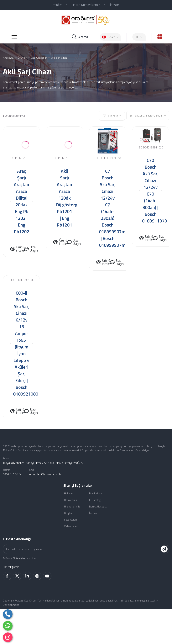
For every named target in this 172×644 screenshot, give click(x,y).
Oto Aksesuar (39, 58)
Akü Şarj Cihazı (60, 58)
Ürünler (22, 58)
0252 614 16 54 (12, 474)
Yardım (58, 5)
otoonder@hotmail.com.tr (45, 474)
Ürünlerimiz (71, 500)
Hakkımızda (71, 493)
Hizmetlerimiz (72, 506)
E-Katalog (95, 500)
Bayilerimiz (96, 493)
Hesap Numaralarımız (86, 5)
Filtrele (112, 116)
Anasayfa (8, 58)
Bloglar (68, 513)
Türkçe (110, 37)
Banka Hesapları (99, 506)
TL (139, 37)
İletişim (114, 5)
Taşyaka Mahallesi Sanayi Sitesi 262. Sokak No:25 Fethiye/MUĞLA (43, 463)
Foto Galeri (70, 519)
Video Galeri (71, 526)
